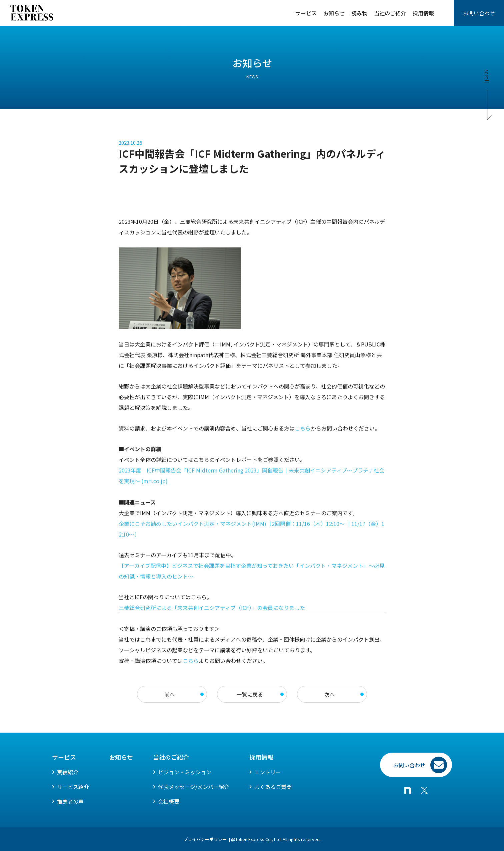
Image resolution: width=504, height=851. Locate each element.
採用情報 (423, 13)
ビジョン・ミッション (185, 772)
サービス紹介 (73, 787)
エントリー (268, 772)
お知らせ (334, 13)
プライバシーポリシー (205, 839)
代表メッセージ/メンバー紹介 (194, 787)
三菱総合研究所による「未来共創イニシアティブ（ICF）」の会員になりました (212, 608)
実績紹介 (68, 772)
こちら (191, 661)
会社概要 (169, 801)
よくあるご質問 (273, 787)
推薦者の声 (70, 801)
